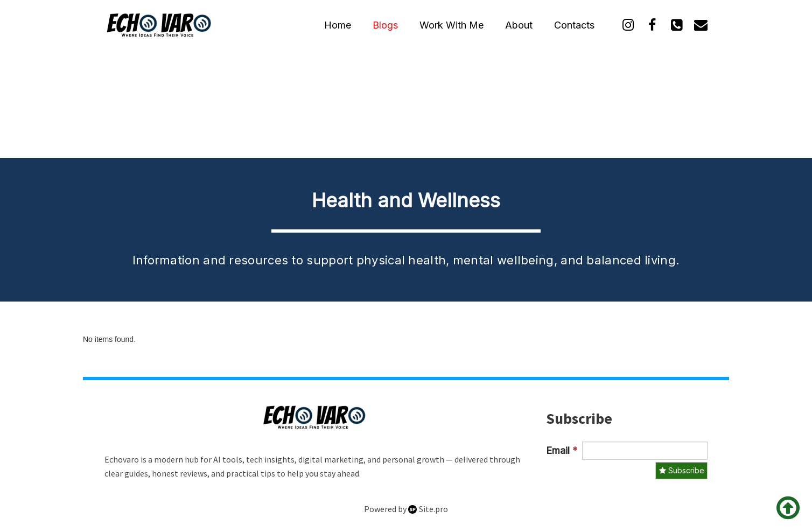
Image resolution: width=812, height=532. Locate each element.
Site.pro (433, 509)
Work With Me (451, 25)
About (519, 25)
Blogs (385, 25)
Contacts (574, 25)
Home (338, 25)
